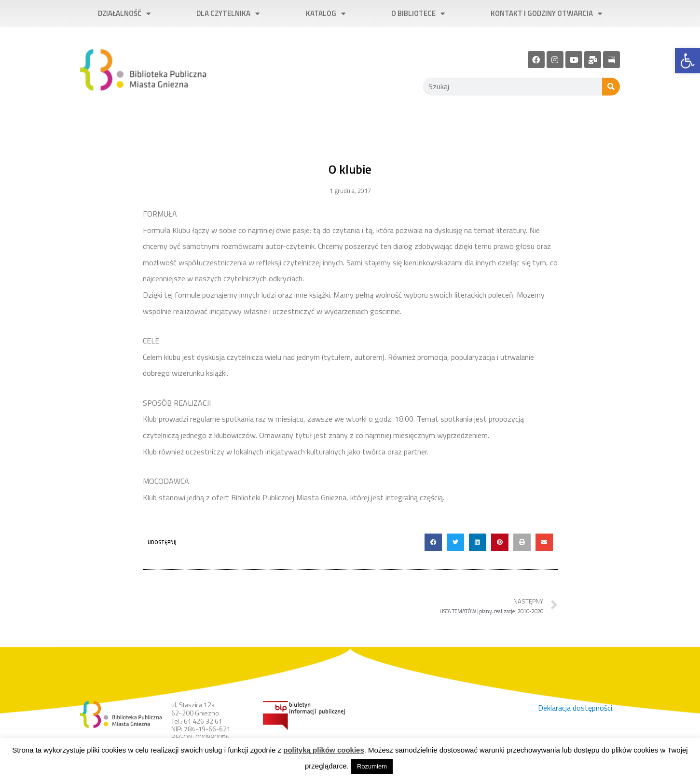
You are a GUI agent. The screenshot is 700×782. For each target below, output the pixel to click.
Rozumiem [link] (372, 766)
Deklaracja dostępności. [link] (576, 708)
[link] (687, 61)
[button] (433, 542)
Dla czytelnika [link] (228, 14)
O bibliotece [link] (418, 14)
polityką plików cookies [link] (324, 750)
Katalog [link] (326, 14)
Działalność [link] (124, 14)
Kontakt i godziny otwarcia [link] (546, 14)
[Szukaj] (611, 87)
